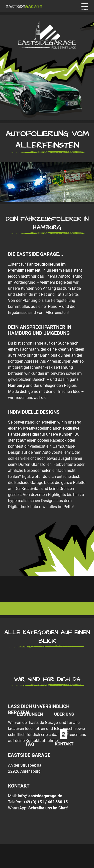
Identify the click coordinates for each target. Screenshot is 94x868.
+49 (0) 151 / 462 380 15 (45, 802)
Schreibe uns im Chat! (48, 808)
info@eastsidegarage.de (40, 796)
